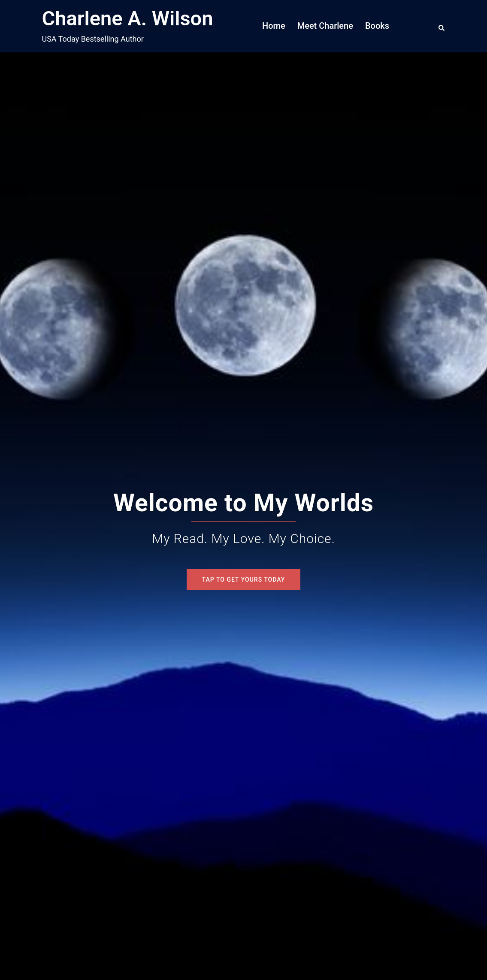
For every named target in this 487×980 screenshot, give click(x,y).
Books (377, 26)
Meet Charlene (325, 26)
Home (274, 26)
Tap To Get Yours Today (244, 580)
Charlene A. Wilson (128, 18)
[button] (442, 26)
